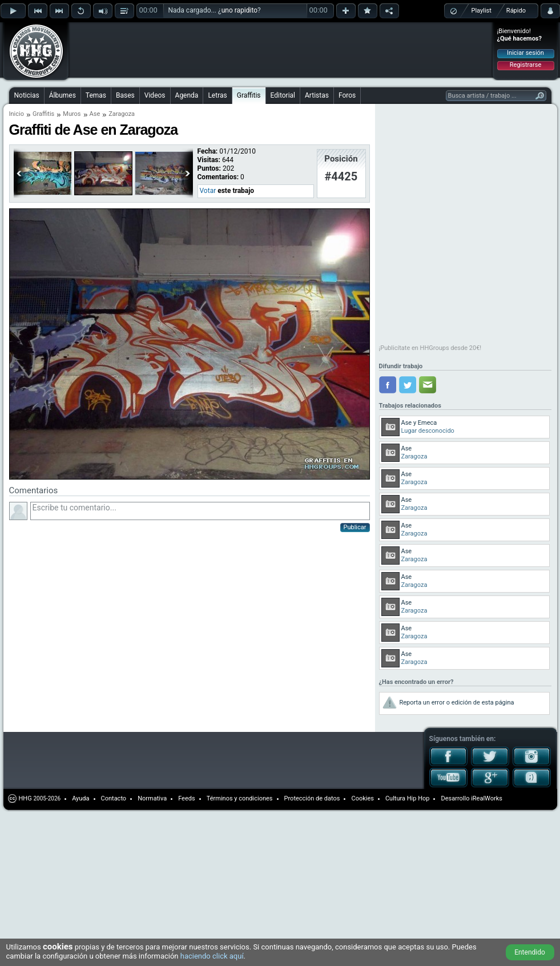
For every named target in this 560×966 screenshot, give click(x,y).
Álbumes (63, 95)
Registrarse (525, 65)
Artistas (317, 95)
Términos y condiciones (240, 798)
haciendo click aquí (212, 956)
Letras (217, 95)
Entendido (530, 952)
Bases (125, 95)
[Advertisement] (153, 41)
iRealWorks (487, 798)
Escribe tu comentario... (200, 511)
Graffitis (249, 95)
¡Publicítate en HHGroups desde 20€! (430, 348)
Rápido (516, 11)
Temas (96, 95)
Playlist (482, 11)
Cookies (362, 798)
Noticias (27, 95)
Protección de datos (312, 798)
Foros (347, 95)
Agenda (187, 95)
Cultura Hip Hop (408, 798)
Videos (155, 95)
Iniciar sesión (525, 53)
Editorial (283, 95)
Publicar (355, 527)
